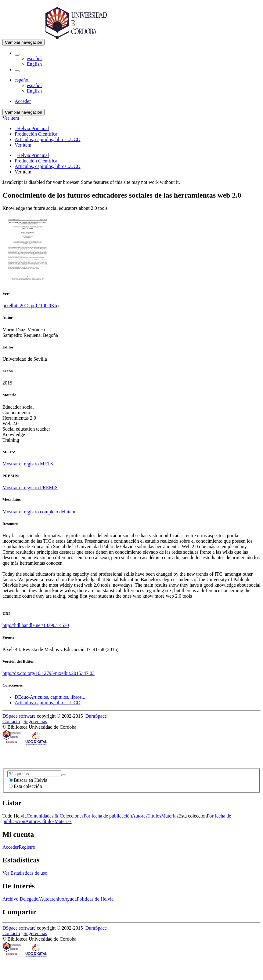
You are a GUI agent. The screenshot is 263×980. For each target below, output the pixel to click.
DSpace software (19, 716)
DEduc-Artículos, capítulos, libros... (50, 697)
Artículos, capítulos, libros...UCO (48, 166)
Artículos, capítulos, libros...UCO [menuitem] (48, 139)
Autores (140, 816)
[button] (17, 55)
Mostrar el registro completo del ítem (39, 512)
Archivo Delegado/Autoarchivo (33, 899)
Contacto (11, 721)
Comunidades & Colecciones (55, 816)
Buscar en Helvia (28, 780)
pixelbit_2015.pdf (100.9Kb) (31, 306)
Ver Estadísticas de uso (25, 873)
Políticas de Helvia (95, 899)
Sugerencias (35, 721)
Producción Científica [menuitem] (36, 134)
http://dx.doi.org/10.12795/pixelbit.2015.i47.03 (49, 673)
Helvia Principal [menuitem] (32, 128)
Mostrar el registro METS (28, 464)
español (34, 58)
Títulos (154, 816)
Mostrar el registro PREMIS (30, 488)
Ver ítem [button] (11, 118)
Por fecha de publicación (108, 816)
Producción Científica (36, 161)
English (34, 64)
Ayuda (70, 899)
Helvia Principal (33, 155)
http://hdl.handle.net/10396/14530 (36, 625)
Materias (170, 816)
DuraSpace (96, 716)
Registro (27, 847)
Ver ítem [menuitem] (23, 145)
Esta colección (25, 786)
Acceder (11, 847)
